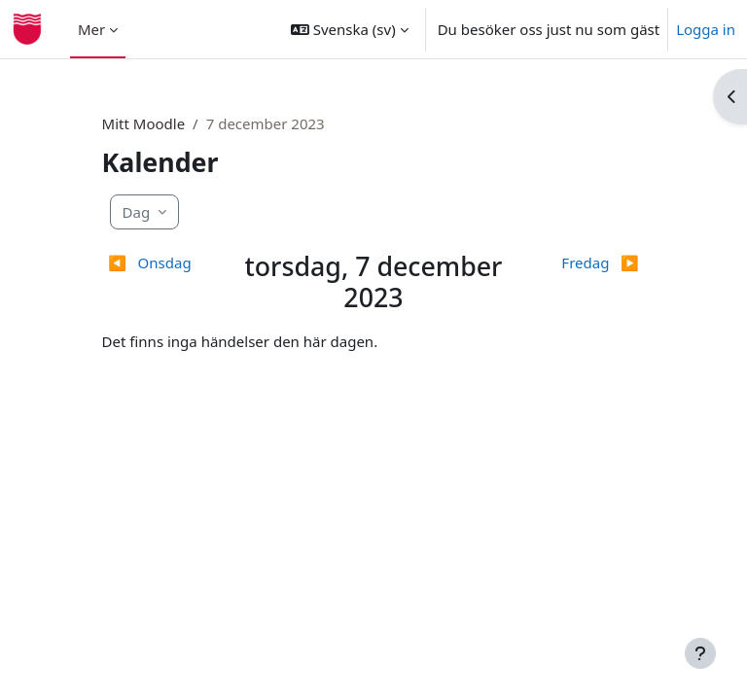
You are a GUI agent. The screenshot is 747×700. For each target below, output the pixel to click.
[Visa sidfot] (700, 653)
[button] (350, 29)
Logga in (706, 29)
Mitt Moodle (144, 123)
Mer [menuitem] (91, 29)
